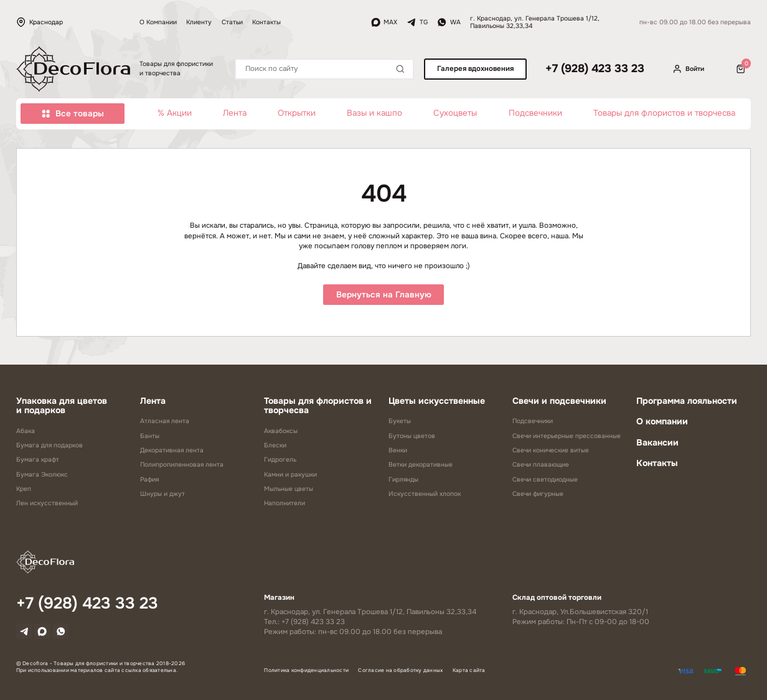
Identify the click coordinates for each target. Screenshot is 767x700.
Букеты (400, 421)
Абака (26, 431)
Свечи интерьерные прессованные (567, 436)
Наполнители (285, 503)
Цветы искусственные (437, 401)
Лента (235, 113)
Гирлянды (403, 479)
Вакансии (657, 442)
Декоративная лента (172, 450)
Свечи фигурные (538, 494)
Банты (150, 436)
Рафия (149, 479)
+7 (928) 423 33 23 (595, 69)
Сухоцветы (455, 113)
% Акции (175, 113)
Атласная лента (165, 421)
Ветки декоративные (421, 464)
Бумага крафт (38, 460)
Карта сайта (469, 674)
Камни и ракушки (290, 474)
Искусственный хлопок (425, 494)
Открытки (297, 113)
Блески (275, 445)
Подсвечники (535, 113)
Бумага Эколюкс (42, 474)
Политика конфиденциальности (306, 674)
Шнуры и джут (162, 494)
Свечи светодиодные (545, 479)
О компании (662, 421)
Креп (24, 489)
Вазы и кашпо (374, 113)
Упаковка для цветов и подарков (62, 406)
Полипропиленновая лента (182, 464)
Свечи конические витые (551, 450)
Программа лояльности (687, 401)
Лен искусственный (47, 503)
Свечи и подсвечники (559, 401)
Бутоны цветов (412, 436)
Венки (398, 450)
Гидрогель (280, 460)
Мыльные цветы (289, 489)
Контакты (266, 22)
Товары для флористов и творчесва (664, 113)
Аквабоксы (281, 431)
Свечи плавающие (541, 464)
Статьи (232, 22)
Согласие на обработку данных (400, 674)
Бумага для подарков (49, 445)
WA (449, 22)
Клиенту (199, 22)
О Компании (158, 22)
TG (417, 22)
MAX (384, 22)
